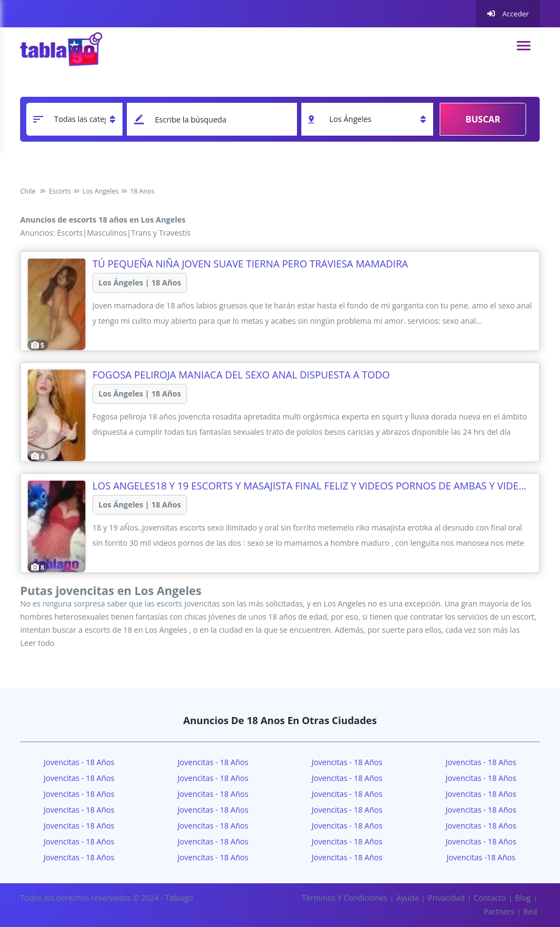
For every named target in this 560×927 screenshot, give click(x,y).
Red (530, 911)
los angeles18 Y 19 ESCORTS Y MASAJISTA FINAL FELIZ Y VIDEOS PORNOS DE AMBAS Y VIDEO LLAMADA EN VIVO (313, 486)
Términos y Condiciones (345, 898)
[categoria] (74, 119)
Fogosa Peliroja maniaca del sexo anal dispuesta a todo (241, 375)
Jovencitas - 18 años (213, 762)
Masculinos (107, 233)
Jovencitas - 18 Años (79, 762)
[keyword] (212, 119)
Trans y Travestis (161, 233)
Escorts (70, 233)
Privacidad (446, 898)
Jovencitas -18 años (481, 857)
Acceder (508, 14)
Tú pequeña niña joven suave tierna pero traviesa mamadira (250, 264)
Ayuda (408, 898)
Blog (523, 898)
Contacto (490, 898)
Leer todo (37, 643)
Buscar (483, 119)
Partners (499, 911)
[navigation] (524, 46)
